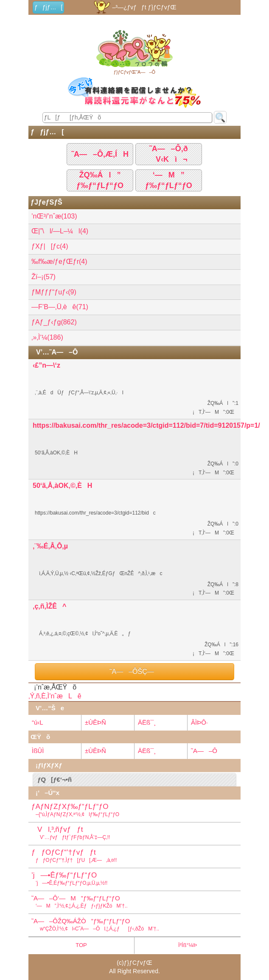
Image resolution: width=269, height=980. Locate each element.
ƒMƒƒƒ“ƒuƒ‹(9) (54, 292)
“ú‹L (38, 722)
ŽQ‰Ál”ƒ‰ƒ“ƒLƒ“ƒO (100, 180)
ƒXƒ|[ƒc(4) (50, 246)
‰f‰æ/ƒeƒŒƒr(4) (59, 262)
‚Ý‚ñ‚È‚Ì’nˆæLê (55, 696)
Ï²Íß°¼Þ (188, 945)
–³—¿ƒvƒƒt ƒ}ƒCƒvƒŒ (134, 7)
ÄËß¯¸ (147, 722)
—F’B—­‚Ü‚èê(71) (60, 307)
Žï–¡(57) (43, 277)
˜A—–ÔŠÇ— (134, 671)
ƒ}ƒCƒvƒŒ (138, 963)
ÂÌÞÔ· (199, 722)
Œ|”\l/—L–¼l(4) (60, 231)
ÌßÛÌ (38, 751)
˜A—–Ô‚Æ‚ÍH (100, 154)
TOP (81, 945)
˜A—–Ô (204, 751)
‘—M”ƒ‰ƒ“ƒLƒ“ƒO (169, 180)
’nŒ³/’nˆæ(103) (54, 216)
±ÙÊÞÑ (95, 722)
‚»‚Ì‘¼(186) (47, 337)
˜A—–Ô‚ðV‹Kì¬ (169, 154)
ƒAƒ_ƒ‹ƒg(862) (54, 322)
